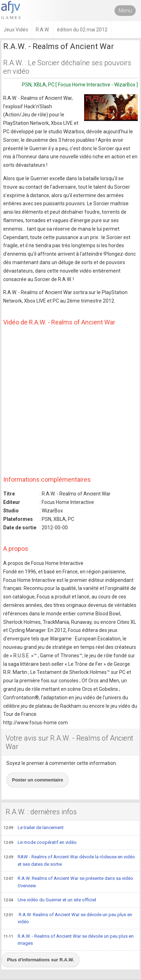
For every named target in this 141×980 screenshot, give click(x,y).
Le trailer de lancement (34, 828)
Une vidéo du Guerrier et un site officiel (50, 900)
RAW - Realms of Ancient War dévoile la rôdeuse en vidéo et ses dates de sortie (69, 860)
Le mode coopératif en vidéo (40, 843)
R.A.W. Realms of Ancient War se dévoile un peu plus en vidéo (68, 918)
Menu (125, 11)
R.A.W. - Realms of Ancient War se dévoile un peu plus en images (69, 940)
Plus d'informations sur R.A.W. (40, 960)
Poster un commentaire (38, 780)
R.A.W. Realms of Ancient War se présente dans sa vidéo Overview (68, 882)
